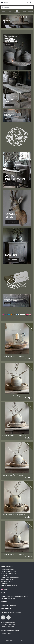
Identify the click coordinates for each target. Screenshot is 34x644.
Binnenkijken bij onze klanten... (9, 585)
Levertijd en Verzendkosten (9, 573)
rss (27, 641)
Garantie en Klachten (7, 581)
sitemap (24, 641)
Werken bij (4, 575)
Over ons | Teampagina (7, 569)
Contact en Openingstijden (9, 571)
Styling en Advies (6, 633)
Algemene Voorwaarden (8, 579)
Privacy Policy (5, 583)
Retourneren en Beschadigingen (10, 577)
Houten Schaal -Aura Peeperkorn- (14, 356)
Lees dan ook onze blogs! (8, 598)
